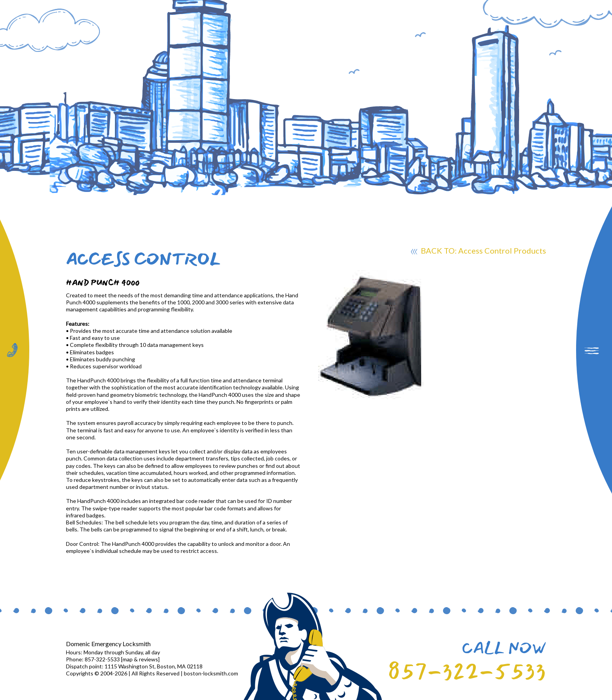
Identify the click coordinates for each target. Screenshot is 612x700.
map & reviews (140, 659)
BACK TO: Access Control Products (479, 252)
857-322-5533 (467, 672)
